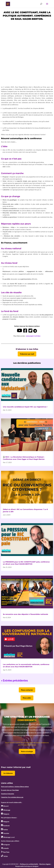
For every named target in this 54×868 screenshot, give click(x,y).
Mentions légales (45, 864)
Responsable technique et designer (27, 866)
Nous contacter (27, 690)
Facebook (5, 826)
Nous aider (27, 698)
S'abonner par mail (27, 354)
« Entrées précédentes (14, 680)
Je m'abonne (8, 773)
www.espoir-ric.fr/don (33, 336)
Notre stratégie (27, 751)
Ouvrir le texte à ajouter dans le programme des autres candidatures (27, 743)
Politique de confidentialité (29, 864)
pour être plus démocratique (27, 745)
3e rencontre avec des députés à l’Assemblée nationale (25, 614)
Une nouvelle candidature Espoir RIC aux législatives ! (25, 407)
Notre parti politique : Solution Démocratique (15, 787)
